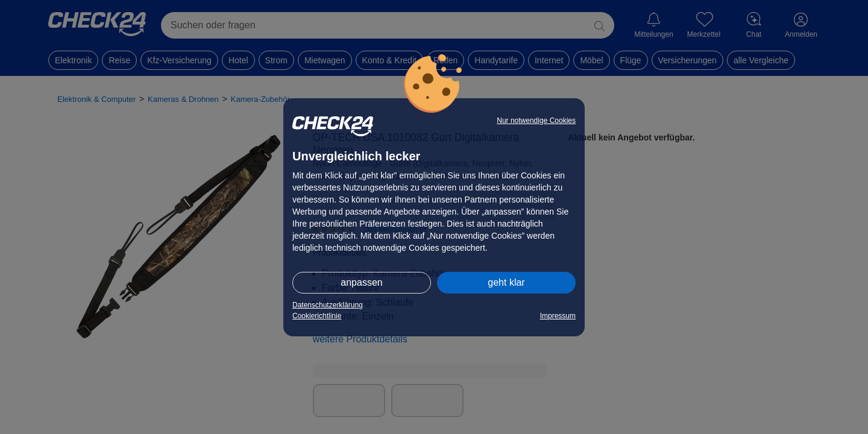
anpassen (361, 282)
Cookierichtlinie (317, 316)
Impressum (558, 316)
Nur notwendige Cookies (536, 121)
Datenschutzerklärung (328, 305)
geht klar (506, 282)
